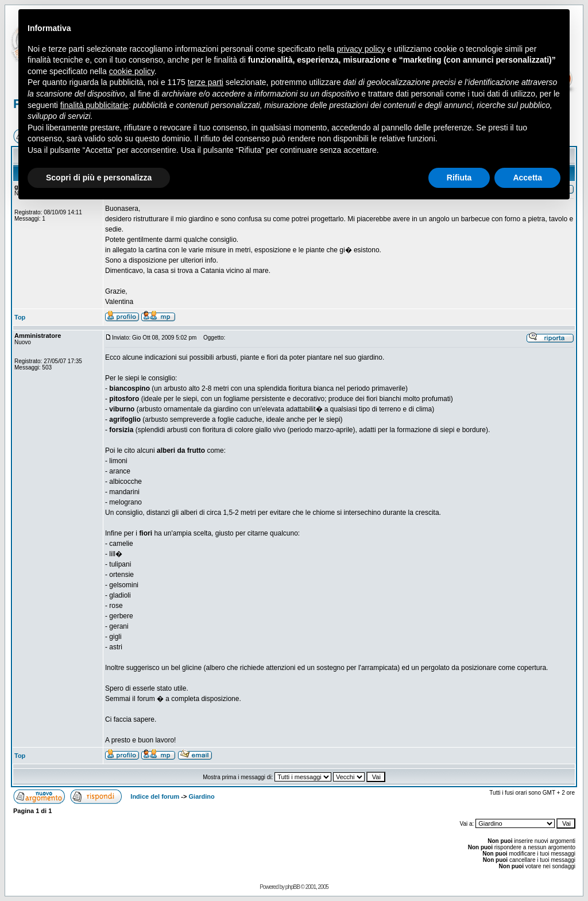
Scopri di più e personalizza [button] (99, 178)
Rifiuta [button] (459, 178)
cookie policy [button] (132, 71)
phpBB (293, 887)
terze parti (206, 82)
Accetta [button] (527, 178)
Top (20, 317)
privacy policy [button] (361, 49)
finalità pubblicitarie (94, 105)
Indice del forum (155, 796)
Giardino (202, 796)
